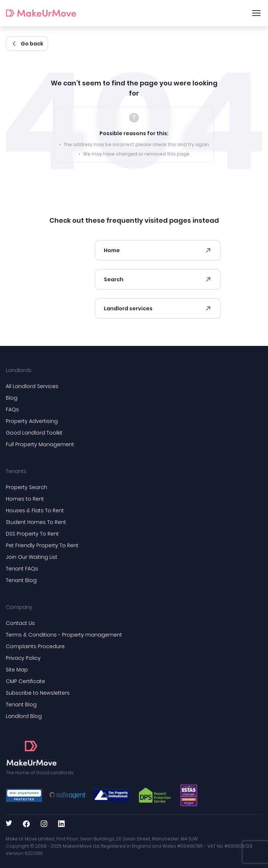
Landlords (19, 370)
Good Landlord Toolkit (34, 433)
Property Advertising (32, 421)
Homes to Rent (25, 499)
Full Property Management (40, 444)
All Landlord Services (32, 386)
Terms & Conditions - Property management (64, 635)
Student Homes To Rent (36, 522)
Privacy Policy (23, 658)
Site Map (17, 670)
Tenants (16, 471)
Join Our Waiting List (32, 557)
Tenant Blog (21, 580)
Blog (12, 398)
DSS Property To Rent (32, 534)
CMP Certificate (25, 681)
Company (19, 607)
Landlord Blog (24, 716)
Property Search (27, 487)
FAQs (12, 409)
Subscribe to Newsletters (38, 693)
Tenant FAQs (22, 569)
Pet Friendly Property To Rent (42, 545)
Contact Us (20, 623)
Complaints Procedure (35, 646)
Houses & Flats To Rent (35, 510)
